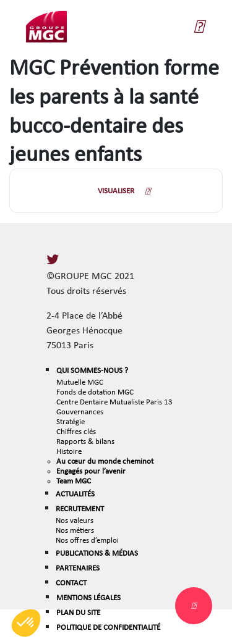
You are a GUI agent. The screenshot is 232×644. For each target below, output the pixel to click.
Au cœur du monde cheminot (105, 461)
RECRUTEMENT (80, 508)
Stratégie (71, 421)
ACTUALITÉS (75, 494)
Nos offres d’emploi (87, 540)
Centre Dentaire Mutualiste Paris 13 (114, 402)
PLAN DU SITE (78, 612)
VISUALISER (116, 190)
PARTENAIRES (78, 568)
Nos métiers (75, 530)
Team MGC (74, 481)
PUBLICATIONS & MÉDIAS (97, 553)
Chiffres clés (76, 431)
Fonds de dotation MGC (95, 392)
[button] (26, 623)
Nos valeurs (75, 520)
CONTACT (71, 583)
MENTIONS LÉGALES (88, 597)
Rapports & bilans (85, 441)
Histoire (69, 451)
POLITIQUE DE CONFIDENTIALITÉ (108, 627)
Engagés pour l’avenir (91, 471)
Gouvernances (80, 412)
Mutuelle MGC (80, 382)
